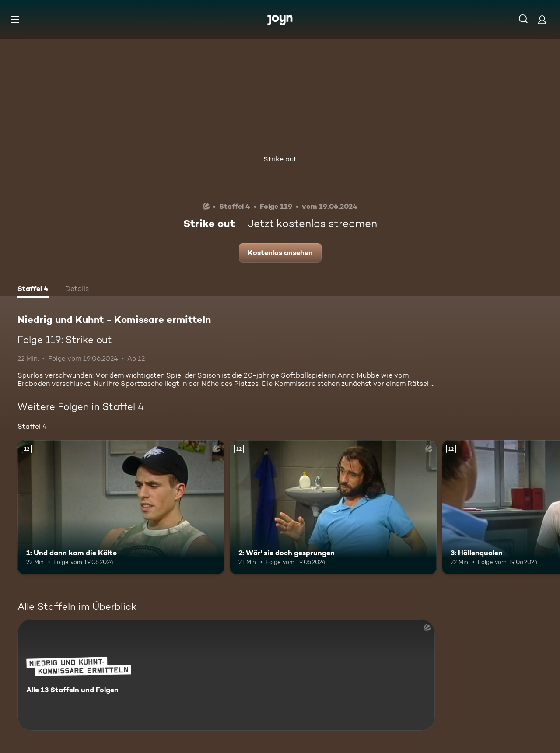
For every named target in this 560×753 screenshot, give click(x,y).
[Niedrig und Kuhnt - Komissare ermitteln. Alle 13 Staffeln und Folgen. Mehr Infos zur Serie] (226, 675)
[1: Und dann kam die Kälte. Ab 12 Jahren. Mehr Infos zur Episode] (121, 507)
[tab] (33, 290)
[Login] (542, 19)
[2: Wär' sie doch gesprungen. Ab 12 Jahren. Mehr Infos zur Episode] (333, 507)
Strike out (280, 159)
